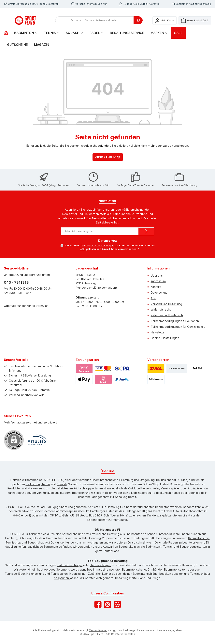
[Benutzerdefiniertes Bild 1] (37, 440)
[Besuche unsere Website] (117, 604)
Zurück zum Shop (108, 165)
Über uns (157, 276)
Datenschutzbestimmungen (97, 245)
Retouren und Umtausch (167, 315)
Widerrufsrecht (161, 310)
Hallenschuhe (35, 574)
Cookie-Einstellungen (165, 338)
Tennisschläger (100, 565)
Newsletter (158, 332)
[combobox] (94, 24)
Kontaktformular (37, 306)
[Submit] (146, 231)
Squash (62, 484)
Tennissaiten (59, 574)
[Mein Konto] (165, 24)
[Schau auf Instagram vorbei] (108, 604)
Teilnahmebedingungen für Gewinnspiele (178, 327)
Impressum (158, 281)
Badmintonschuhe (134, 569)
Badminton (33, 484)
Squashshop (36, 542)
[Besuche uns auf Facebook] (98, 604)
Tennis (46, 484)
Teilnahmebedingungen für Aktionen (175, 321)
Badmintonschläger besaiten (152, 574)
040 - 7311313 (16, 282)
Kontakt (156, 287)
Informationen (158, 268)
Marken (33, 488)
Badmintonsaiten (175, 569)
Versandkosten (98, 630)
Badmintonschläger (70, 565)
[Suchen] (138, 24)
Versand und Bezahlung (166, 304)
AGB (83, 249)
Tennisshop (13, 542)
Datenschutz (159, 292)
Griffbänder (155, 569)
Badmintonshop (199, 538)
